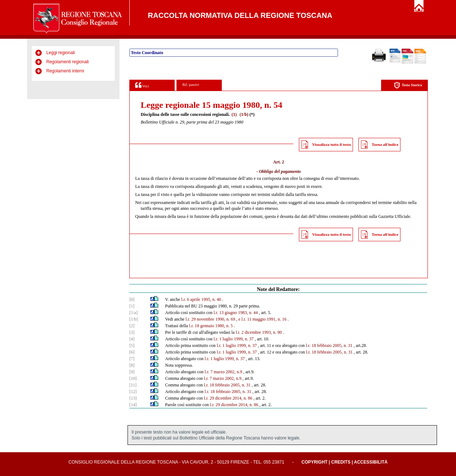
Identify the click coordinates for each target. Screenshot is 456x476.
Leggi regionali (61, 53)
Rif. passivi (191, 85)
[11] (133, 385)
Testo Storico (408, 85)
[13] (133, 398)
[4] (132, 339)
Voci (142, 85)
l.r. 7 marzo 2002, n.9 (223, 372)
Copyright (314, 462)
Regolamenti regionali (68, 62)
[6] (132, 352)
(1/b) (244, 114)
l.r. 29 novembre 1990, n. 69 (210, 319)
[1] (132, 306)
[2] (132, 326)
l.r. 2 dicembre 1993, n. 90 (259, 332)
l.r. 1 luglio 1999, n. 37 (233, 339)
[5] (132, 345)
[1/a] (134, 313)
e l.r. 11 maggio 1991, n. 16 (262, 319)
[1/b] (134, 319)
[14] (133, 405)
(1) (234, 114)
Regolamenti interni (65, 71)
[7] (132, 359)
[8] (132, 365)
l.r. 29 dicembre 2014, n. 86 (228, 398)
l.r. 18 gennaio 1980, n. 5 (211, 326)
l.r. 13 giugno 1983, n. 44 (235, 313)
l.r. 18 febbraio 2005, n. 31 (329, 345)
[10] (133, 378)
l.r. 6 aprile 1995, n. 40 (201, 299)
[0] (132, 299)
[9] (132, 372)
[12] (133, 392)
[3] (132, 332)
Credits (341, 462)
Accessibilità (371, 462)
